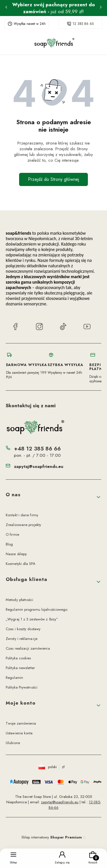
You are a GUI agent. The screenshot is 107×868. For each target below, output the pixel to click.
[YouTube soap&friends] (87, 327)
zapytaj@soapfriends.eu (60, 802)
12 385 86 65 (83, 24)
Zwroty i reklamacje (22, 639)
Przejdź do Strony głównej (53, 179)
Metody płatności (20, 600)
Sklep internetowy (52, 837)
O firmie (12, 534)
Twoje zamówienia (21, 723)
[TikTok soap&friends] (63, 327)
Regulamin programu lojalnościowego (37, 609)
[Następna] (101, 8)
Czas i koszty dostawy (23, 629)
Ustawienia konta (19, 733)
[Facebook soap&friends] (15, 327)
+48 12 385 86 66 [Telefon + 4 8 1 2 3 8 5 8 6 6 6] (37, 449)
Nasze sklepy (16, 554)
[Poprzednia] (6, 8)
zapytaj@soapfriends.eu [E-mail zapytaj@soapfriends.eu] (39, 466)
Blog (9, 544)
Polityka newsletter (20, 668)
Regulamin (14, 678)
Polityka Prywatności (22, 687)
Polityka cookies (18, 658)
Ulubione (13, 743)
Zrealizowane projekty (23, 525)
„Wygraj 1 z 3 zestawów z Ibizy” (32, 619)
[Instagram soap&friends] (39, 327)
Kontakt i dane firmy (22, 515)
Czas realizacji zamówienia (28, 648)
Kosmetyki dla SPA (21, 564)
